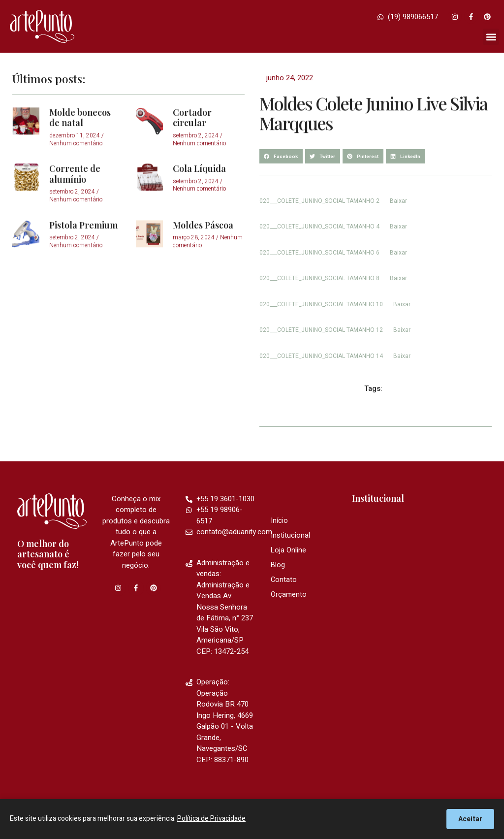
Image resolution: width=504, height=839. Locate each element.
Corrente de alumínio (75, 193)
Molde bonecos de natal (80, 136)
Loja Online (289, 550)
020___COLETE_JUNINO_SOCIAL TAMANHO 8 (319, 278)
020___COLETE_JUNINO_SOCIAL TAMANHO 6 (319, 253)
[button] (491, 37)
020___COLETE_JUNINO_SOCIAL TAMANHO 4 (319, 226)
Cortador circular (192, 136)
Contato (284, 580)
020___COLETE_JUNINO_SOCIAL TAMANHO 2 (319, 201)
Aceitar (470, 819)
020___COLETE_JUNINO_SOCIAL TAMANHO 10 (321, 304)
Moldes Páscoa (203, 244)
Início (279, 521)
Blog (278, 565)
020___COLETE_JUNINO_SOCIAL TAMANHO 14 (321, 356)
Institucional (290, 536)
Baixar (398, 201)
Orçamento (289, 595)
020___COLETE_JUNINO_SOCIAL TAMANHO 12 (321, 330)
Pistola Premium (83, 244)
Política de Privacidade (211, 819)
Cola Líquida (199, 188)
